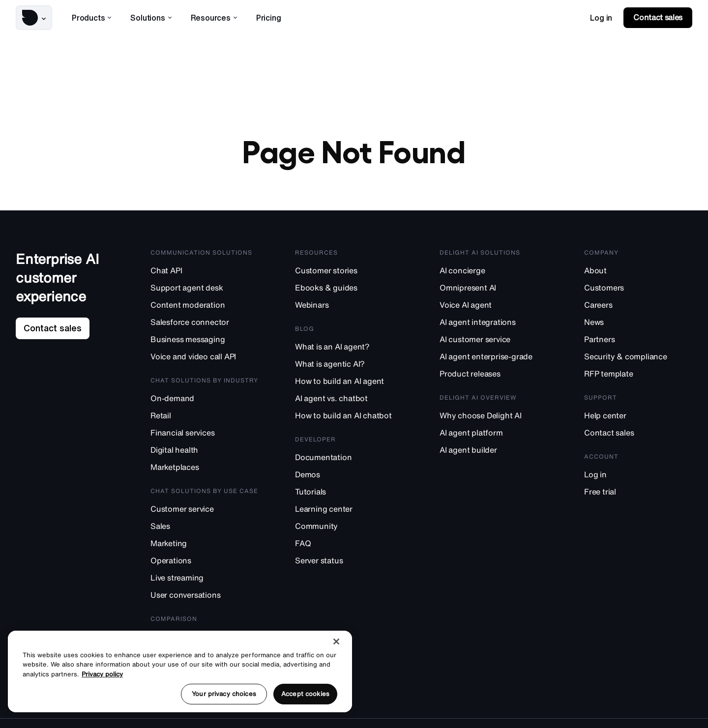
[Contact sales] (638, 435)
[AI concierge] (494, 273)
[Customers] (638, 290)
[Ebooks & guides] (349, 290)
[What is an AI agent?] (349, 349)
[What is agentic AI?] (349, 366)
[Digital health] (205, 452)
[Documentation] (349, 460)
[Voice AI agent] (494, 307)
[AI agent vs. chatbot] (349, 401)
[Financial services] (205, 435)
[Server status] (349, 563)
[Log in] (638, 477)
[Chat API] (205, 273)
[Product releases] (494, 376)
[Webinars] (349, 307)
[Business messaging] (205, 342)
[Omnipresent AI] (494, 290)
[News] (638, 325)
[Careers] (638, 307)
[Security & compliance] (638, 359)
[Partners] (638, 342)
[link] (601, 18)
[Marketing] (205, 546)
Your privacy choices (224, 694)
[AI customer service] (494, 342)
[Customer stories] (349, 273)
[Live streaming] (205, 580)
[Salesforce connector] (205, 325)
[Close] (336, 641)
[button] (34, 18)
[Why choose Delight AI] (494, 418)
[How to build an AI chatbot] (349, 418)
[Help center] (638, 418)
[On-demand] (205, 401)
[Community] (349, 529)
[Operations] (205, 563)
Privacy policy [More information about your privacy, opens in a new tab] (102, 674)
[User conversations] (205, 597)
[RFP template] (638, 376)
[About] (638, 273)
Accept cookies (305, 694)
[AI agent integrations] (494, 325)
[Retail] (205, 418)
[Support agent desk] (205, 290)
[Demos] (349, 477)
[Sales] (205, 529)
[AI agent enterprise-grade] (494, 359)
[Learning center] (349, 511)
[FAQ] (349, 546)
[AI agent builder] (494, 452)
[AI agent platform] (494, 435)
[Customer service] (205, 511)
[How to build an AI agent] (349, 384)
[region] (180, 671)
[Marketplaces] (205, 470)
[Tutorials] (349, 494)
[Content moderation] (205, 307)
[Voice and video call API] (205, 359)
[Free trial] (638, 494)
